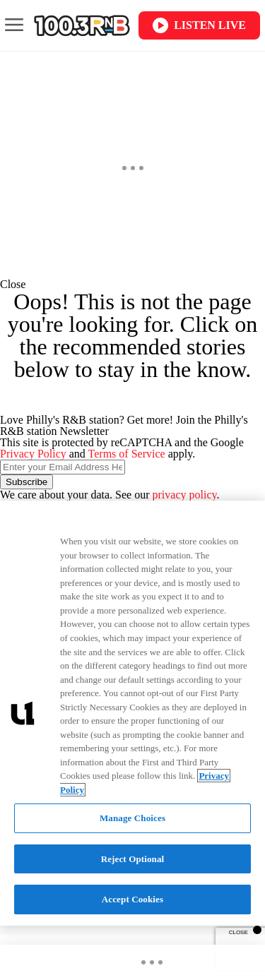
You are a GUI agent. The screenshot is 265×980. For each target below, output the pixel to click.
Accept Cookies (132, 899)
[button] (132, 285)
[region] (132, 713)
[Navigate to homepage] (82, 26)
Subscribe (26, 482)
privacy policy (185, 495)
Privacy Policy (33, 454)
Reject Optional (133, 859)
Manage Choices (132, 818)
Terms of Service (127, 454)
